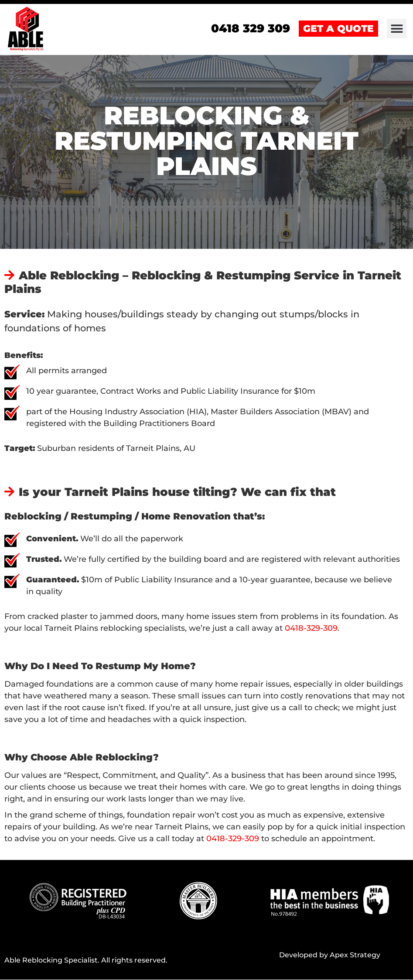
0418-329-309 (311, 629)
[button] (397, 29)
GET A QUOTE (338, 29)
